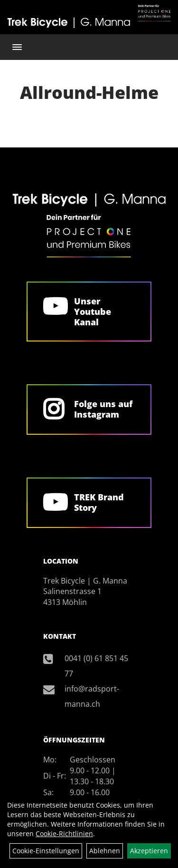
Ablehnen (105, 851)
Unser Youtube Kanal (93, 312)
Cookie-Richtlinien (64, 834)
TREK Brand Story (99, 502)
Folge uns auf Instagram (103, 409)
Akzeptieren (149, 851)
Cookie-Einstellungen (46, 851)
